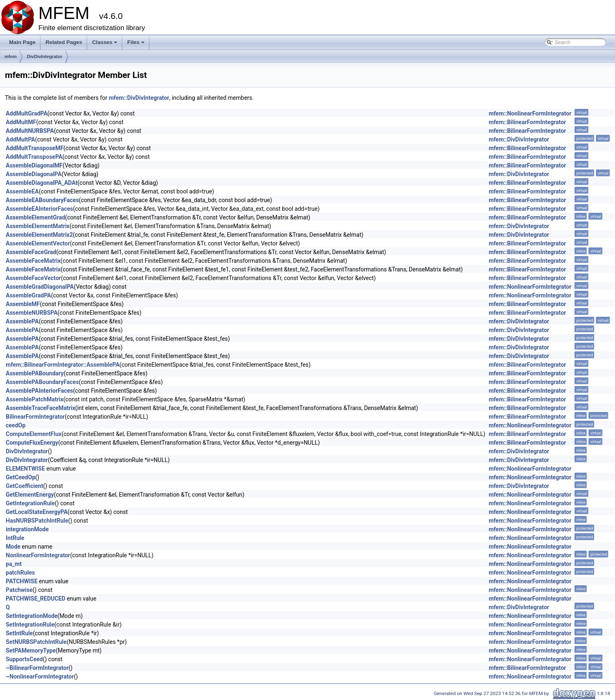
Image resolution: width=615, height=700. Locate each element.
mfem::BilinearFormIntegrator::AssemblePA (63, 365)
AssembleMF (23, 304)
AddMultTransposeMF (35, 148)
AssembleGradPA (28, 295)
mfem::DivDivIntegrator (139, 98)
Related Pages (64, 42)
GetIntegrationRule (30, 503)
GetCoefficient (25, 486)
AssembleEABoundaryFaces (42, 200)
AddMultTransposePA (34, 157)
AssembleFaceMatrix (33, 261)
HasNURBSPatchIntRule (37, 521)
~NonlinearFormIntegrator (40, 676)
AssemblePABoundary (35, 373)
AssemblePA (22, 321)
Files (136, 45)
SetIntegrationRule (30, 625)
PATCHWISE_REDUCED (35, 599)
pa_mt (14, 564)
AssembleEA (22, 191)
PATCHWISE (22, 581)
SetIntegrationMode (32, 616)
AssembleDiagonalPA (34, 174)
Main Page (22, 42)
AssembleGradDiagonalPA (40, 287)
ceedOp (16, 425)
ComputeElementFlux (34, 434)
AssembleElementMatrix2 (39, 235)
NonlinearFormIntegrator (38, 555)
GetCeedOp (21, 477)
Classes (105, 45)
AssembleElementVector (38, 243)
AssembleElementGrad (35, 217)
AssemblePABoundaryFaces (42, 382)
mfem (11, 57)
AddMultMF (21, 122)
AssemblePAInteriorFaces (39, 391)
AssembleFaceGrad (31, 252)
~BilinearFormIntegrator (37, 668)
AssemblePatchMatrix (34, 399)
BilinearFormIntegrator (35, 417)
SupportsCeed (24, 659)
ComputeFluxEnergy (32, 443)
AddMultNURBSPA (30, 131)
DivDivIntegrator (45, 57)
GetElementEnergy (30, 495)
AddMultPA (20, 139)
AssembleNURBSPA (32, 313)
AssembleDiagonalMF (34, 165)
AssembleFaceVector (33, 278)
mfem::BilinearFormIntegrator (527, 122)
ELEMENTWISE (25, 469)
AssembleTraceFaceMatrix (40, 408)
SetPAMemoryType (31, 651)
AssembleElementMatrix (38, 226)
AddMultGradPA (27, 113)
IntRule (15, 538)
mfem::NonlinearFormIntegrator (530, 113)
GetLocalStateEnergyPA (37, 512)
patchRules (20, 573)
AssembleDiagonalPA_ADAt (42, 183)
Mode (13, 547)
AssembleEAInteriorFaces (39, 209)
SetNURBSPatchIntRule (36, 642)
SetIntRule (19, 633)
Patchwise (19, 590)
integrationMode (27, 529)
